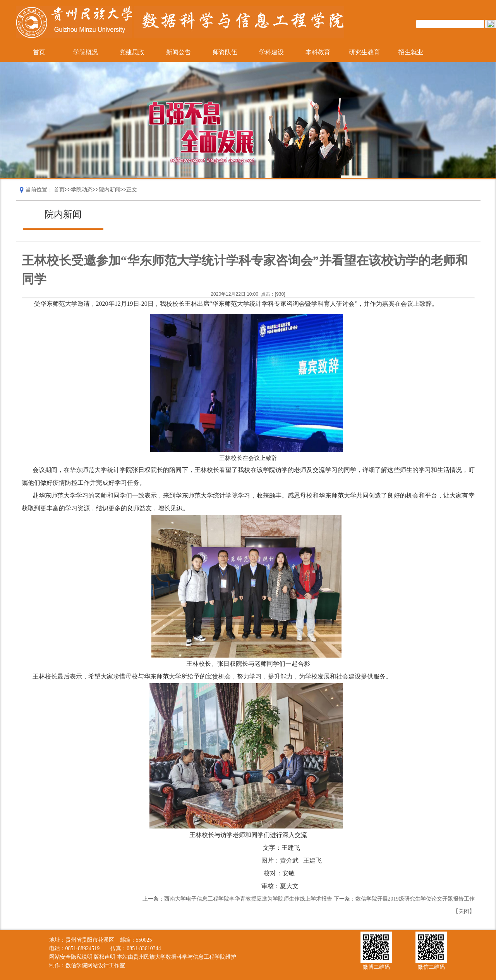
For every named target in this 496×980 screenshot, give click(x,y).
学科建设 (271, 52)
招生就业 (411, 52)
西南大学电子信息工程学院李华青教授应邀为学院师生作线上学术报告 (248, 899)
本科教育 (318, 52)
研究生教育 (364, 52)
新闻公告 (178, 52)
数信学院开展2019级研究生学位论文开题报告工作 (415, 899)
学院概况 (86, 52)
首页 (39, 52)
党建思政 (132, 52)
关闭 (464, 911)
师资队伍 (225, 52)
